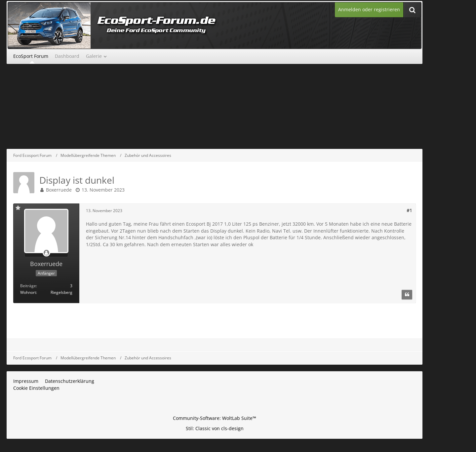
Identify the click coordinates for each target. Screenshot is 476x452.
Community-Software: (215, 418)
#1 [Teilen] (409, 210)
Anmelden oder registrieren (369, 9)
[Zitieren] (407, 295)
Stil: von (215, 428)
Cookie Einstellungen (36, 388)
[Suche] (412, 10)
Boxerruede (59, 190)
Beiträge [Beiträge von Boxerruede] (28, 286)
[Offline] (46, 253)
